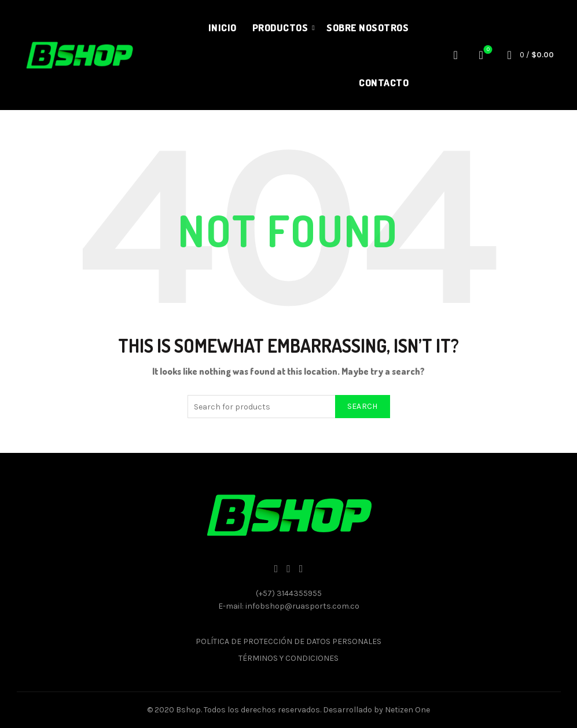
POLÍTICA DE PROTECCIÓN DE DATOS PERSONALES (288, 641)
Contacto (384, 83)
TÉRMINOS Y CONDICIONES (288, 658)
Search (363, 406)
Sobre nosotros (367, 28)
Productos (280, 28)
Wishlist (487, 50)
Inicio (223, 28)
